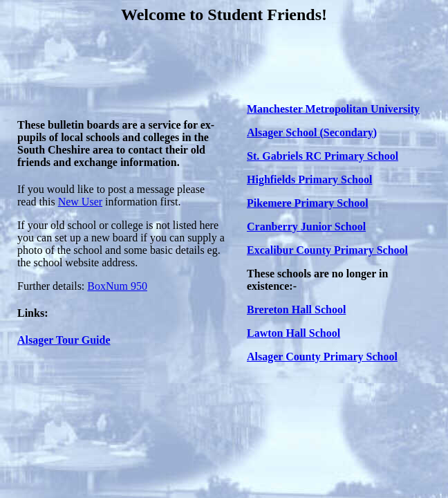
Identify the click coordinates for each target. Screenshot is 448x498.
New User (80, 202)
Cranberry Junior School (306, 227)
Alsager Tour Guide (64, 340)
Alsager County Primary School (322, 357)
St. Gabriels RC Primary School (323, 156)
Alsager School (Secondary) (312, 132)
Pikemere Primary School (308, 203)
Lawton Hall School (293, 333)
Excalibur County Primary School (327, 250)
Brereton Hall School (296, 310)
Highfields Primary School (309, 179)
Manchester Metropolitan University (333, 109)
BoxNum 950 (117, 286)
